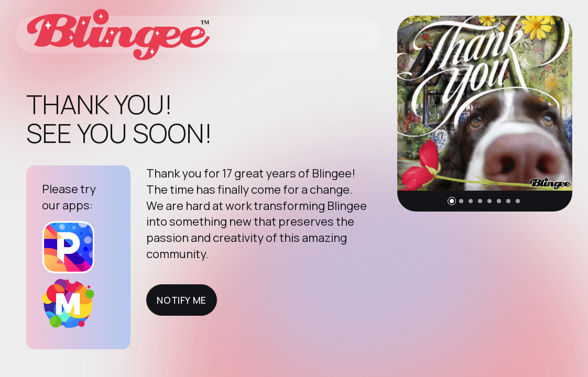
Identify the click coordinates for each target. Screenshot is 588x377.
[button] (452, 201)
